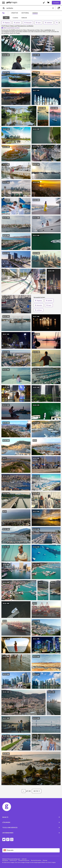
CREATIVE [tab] (15, 13)
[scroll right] (59, 23)
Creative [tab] (15, 18)
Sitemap (45, 860)
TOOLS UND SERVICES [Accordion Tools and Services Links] (31, 827)
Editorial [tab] (24, 18)
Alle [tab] (6, 18)
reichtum (48, 23)
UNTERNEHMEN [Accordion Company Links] (31, 833)
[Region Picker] (31, 850)
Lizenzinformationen (24, 860)
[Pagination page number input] (24, 791)
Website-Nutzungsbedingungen (11, 859)
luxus (38, 23)
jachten (17, 23)
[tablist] (24, 13)
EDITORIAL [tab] (25, 13)
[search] (4, 8)
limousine (28, 23)
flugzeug (6, 23)
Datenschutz (13, 860)
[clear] (54, 8)
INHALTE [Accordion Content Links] (31, 817)
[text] (29, 8)
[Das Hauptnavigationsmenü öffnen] (3, 3)
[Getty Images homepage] (12, 3)
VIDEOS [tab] (35, 13)
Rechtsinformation (36, 860)
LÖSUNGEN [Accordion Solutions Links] (31, 822)
